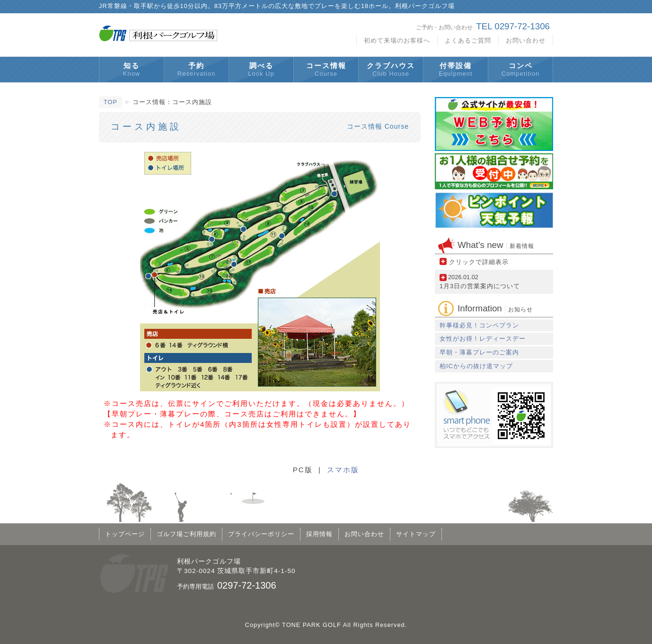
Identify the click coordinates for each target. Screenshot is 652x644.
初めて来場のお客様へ (397, 40)
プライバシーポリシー (261, 534)
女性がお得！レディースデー (483, 339)
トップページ (125, 534)
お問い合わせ (526, 40)
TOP (110, 102)
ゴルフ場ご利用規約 (186, 534)
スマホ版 (343, 470)
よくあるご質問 (468, 40)
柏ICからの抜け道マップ (476, 366)
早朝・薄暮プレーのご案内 (479, 352)
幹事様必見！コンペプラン (479, 325)
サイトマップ (416, 534)
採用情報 (319, 534)
